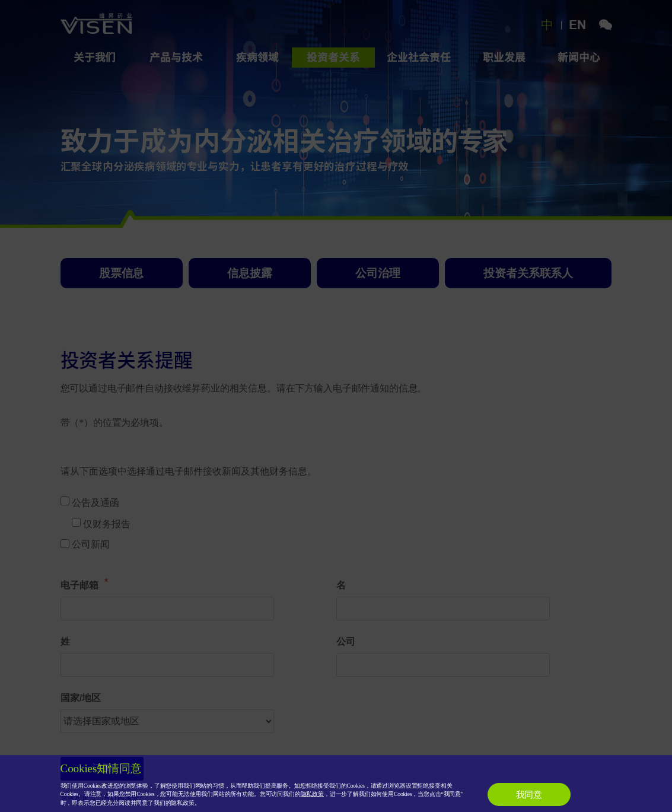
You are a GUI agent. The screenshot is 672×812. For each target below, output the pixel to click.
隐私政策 (312, 794)
